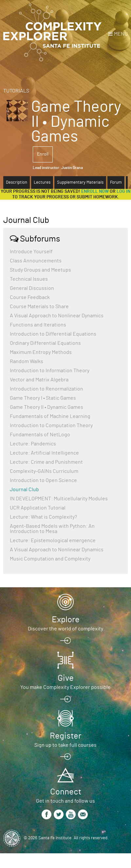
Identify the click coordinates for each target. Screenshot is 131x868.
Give (66, 678)
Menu (121, 34)
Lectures (42, 183)
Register (65, 736)
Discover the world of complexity (65, 629)
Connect (66, 792)
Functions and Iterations (38, 325)
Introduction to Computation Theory (51, 426)
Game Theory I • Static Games (43, 398)
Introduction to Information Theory (50, 371)
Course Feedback (30, 297)
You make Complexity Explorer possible (65, 687)
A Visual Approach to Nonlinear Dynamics (57, 316)
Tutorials (16, 91)
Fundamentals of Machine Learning (50, 416)
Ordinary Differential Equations (45, 343)
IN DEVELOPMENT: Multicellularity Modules (59, 499)
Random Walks (27, 361)
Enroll (43, 154)
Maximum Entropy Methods (41, 352)
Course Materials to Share (39, 307)
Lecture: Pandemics (33, 444)
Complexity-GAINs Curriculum (44, 471)
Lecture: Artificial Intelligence (44, 453)
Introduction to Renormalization (47, 389)
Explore (66, 620)
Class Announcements (36, 261)
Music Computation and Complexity (50, 559)
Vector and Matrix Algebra (39, 380)
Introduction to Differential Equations (53, 334)
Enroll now (95, 192)
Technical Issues (29, 279)
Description (17, 183)
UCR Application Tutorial (38, 508)
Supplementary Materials (80, 183)
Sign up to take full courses (65, 745)
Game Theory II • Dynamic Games (47, 407)
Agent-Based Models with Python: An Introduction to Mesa (52, 529)
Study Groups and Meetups (40, 270)
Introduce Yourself (31, 252)
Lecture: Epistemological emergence (53, 541)
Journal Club (24, 490)
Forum (116, 183)
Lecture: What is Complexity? (43, 517)
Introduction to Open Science (43, 480)
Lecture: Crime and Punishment (46, 462)
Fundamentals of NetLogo (40, 435)
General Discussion (32, 288)
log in (123, 192)
